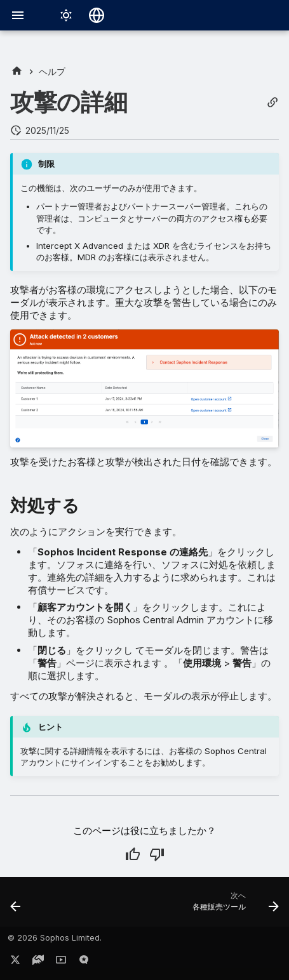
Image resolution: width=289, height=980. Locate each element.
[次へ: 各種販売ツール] (234, 906)
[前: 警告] (16, 906)
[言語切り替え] (97, 15)
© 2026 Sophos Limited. (55, 938)
